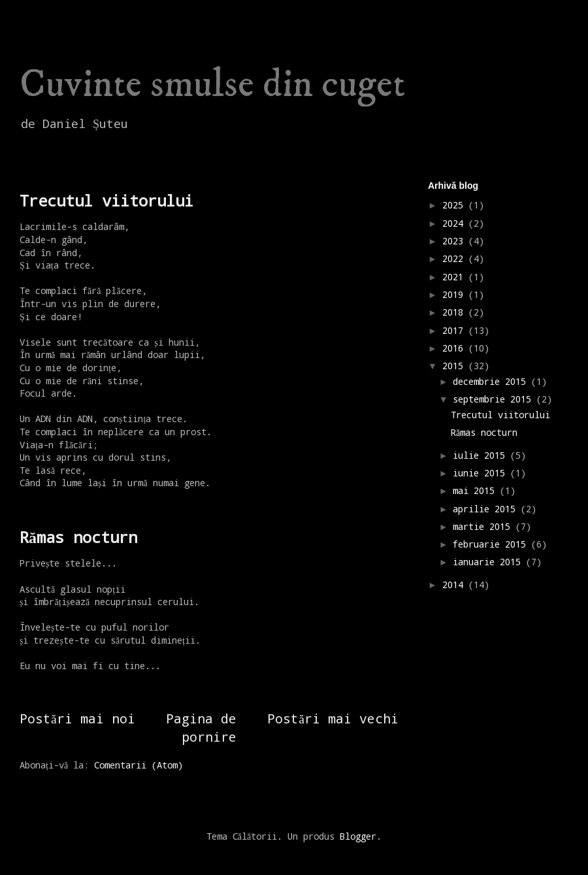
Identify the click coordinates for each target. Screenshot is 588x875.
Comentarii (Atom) (139, 765)
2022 (455, 258)
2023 (455, 241)
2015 (455, 366)
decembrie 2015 (492, 381)
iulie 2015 (482, 455)
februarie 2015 (492, 544)
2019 (455, 294)
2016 (455, 348)
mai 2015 (476, 490)
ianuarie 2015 (489, 562)
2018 (455, 312)
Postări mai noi (77, 718)
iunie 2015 (482, 473)
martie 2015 (484, 526)
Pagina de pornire (201, 727)
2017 (455, 330)
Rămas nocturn (78, 537)
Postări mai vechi (333, 718)
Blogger (358, 836)
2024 (455, 223)
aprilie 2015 (487, 509)
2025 (455, 205)
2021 (455, 277)
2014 (455, 585)
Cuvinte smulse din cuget (212, 85)
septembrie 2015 (495, 399)
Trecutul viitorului (106, 201)
